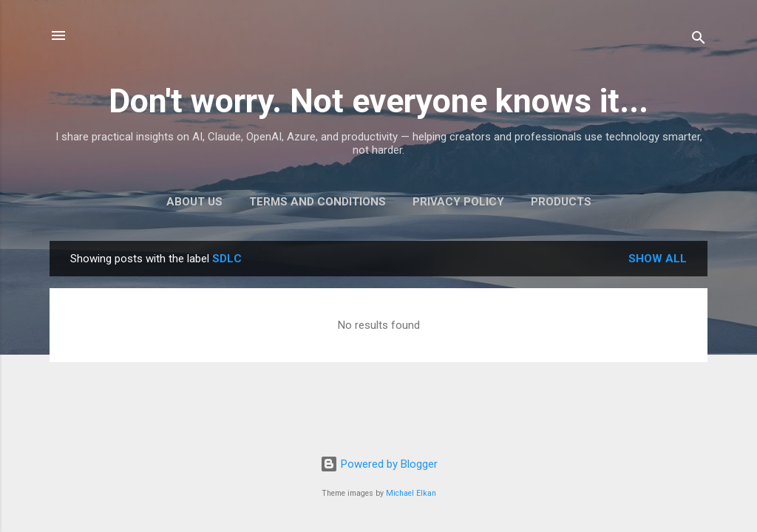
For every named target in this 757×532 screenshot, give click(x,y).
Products (561, 202)
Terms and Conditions (318, 202)
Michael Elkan (411, 493)
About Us (194, 202)
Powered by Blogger (379, 464)
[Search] (699, 40)
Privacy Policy (458, 202)
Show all (658, 259)
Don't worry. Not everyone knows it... (378, 101)
